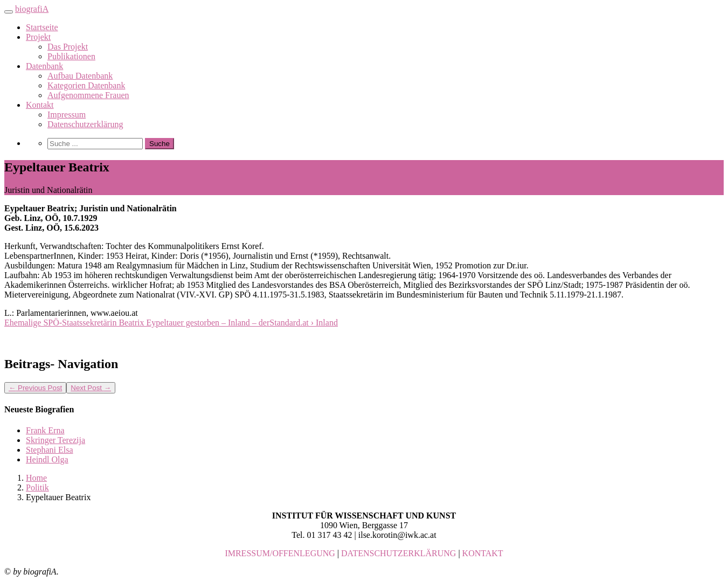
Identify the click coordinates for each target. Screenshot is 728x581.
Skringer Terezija (56, 440)
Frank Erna (45, 430)
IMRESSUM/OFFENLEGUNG (280, 553)
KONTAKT (483, 553)
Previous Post (35, 388)
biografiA (32, 9)
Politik (37, 487)
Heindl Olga (47, 459)
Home (36, 478)
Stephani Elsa (50, 450)
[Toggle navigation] (9, 12)
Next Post (91, 388)
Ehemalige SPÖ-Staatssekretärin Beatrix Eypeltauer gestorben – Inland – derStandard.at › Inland (171, 323)
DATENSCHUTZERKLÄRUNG (398, 553)
